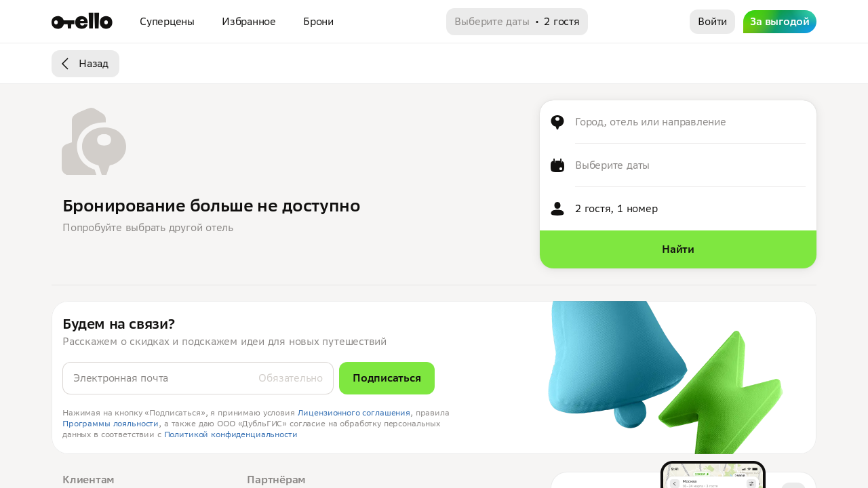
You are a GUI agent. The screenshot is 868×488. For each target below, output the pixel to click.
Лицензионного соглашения (354, 412)
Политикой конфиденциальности (231, 434)
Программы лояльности (111, 423)
